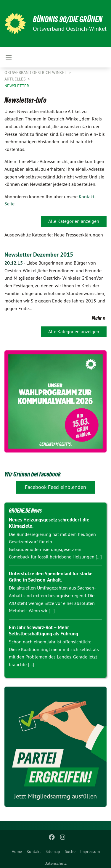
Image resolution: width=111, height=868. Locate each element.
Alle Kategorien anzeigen (74, 221)
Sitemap (53, 851)
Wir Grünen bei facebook (33, 474)
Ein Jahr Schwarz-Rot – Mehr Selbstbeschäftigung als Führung (44, 631)
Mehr (97, 318)
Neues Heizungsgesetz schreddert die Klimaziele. (49, 523)
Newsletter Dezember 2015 (39, 255)
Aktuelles (16, 79)
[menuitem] (17, 850)
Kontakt (34, 851)
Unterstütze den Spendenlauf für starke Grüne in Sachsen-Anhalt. (51, 577)
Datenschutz (55, 863)
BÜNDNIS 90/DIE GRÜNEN (68, 19)
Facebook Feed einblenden (55, 487)
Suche (70, 851)
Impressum (90, 851)
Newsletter (17, 86)
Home (17, 851)
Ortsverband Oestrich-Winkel (36, 73)
